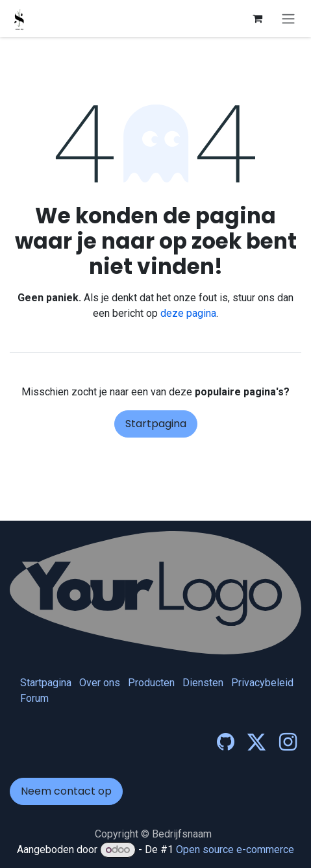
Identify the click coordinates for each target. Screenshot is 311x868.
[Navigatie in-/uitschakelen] (288, 19)
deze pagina (188, 313)
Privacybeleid (262, 683)
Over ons (100, 683)
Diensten (203, 683)
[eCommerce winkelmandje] (257, 18)
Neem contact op (66, 791)
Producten (151, 683)
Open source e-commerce (235, 849)
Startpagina (156, 424)
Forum (34, 698)
